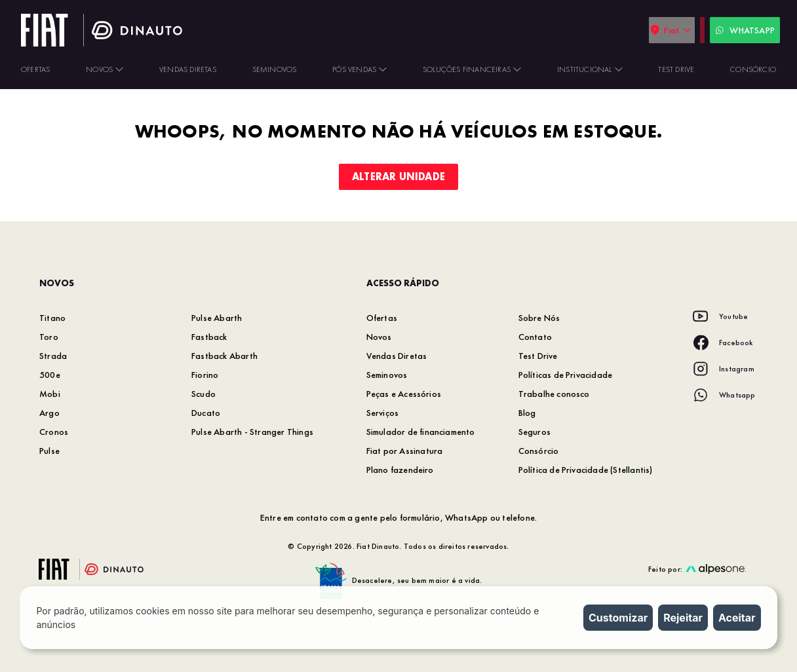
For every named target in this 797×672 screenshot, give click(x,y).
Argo (49, 413)
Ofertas (382, 318)
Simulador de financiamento (421, 432)
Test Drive (538, 356)
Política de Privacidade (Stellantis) (586, 470)
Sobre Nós (539, 318)
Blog (527, 413)
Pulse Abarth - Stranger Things (252, 432)
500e (50, 375)
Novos (379, 337)
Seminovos (387, 375)
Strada (53, 356)
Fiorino (205, 375)
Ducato (206, 413)
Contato (535, 337)
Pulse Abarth (217, 318)
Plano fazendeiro (400, 470)
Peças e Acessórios (404, 394)
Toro (49, 337)
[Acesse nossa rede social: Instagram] (724, 369)
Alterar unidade (398, 177)
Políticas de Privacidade (566, 375)
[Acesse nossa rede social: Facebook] (723, 343)
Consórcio (539, 451)
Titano (52, 318)
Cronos (54, 432)
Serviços (383, 413)
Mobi (50, 394)
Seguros (535, 432)
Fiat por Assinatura (405, 451)
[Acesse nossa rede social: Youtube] (720, 316)
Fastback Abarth (224, 356)
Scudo (204, 394)
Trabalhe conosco (554, 394)
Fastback (209, 337)
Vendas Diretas (397, 356)
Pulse (49, 451)
